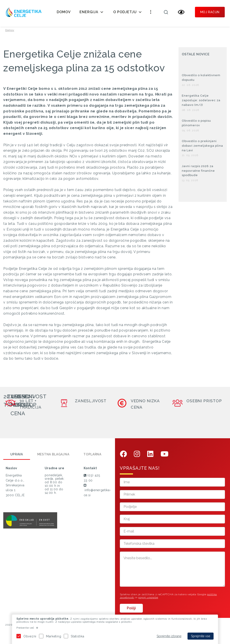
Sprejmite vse (201, 636)
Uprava (17, 458)
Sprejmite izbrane (169, 636)
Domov (64, 12)
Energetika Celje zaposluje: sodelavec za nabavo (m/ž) (201, 104)
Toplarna (92, 458)
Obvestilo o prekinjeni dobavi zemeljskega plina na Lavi (202, 149)
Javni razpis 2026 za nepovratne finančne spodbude (198, 174)
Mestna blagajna (53, 458)
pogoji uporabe (148, 601)
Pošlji (131, 611)
